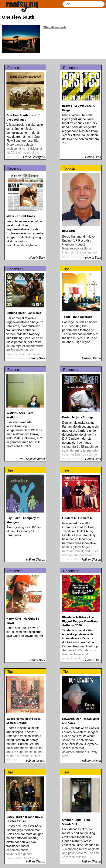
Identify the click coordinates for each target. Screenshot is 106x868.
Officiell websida (55, 27)
